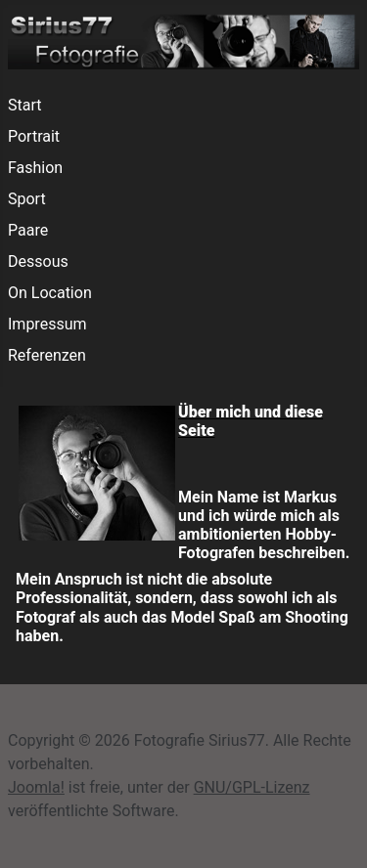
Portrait (34, 136)
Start (24, 105)
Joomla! (36, 787)
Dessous (38, 261)
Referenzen (47, 355)
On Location (50, 293)
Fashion (35, 168)
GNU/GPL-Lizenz (252, 787)
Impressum (47, 324)
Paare (28, 230)
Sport (27, 199)
